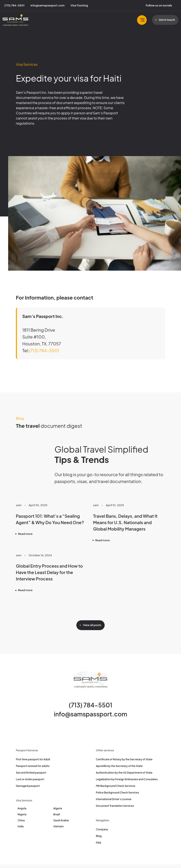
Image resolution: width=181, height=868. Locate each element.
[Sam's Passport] (15, 20)
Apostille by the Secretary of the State (119, 766)
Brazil (57, 814)
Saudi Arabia (61, 820)
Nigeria (22, 814)
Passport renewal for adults (33, 766)
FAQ (99, 843)
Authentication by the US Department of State (124, 773)
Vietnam (59, 826)
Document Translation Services (115, 806)
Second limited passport (31, 773)
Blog (99, 836)
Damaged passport (28, 786)
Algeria (58, 808)
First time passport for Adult (33, 759)
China (21, 820)
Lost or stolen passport (30, 779)
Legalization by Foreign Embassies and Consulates (127, 779)
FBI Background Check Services (116, 786)
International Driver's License (114, 799)
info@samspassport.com (90, 714)
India (21, 826)
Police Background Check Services (117, 793)
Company (102, 829)
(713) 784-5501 (44, 350)
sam (19, 505)
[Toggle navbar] (142, 20)
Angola (22, 808)
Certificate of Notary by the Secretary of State (124, 759)
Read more (25, 534)
